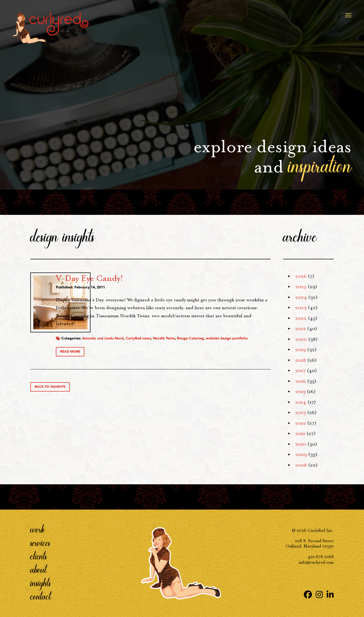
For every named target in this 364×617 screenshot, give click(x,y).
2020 (301, 339)
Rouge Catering (241, 337)
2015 (300, 392)
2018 (301, 360)
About (38, 569)
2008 (301, 465)
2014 (301, 402)
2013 (301, 413)
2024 (301, 297)
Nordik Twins (214, 337)
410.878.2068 (321, 557)
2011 (300, 433)
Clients (39, 556)
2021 (301, 329)
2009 (301, 454)
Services (40, 543)
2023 (301, 308)
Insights (41, 583)
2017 (300, 371)
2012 (301, 423)
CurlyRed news (189, 337)
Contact (41, 596)
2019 (301, 350)
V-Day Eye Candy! (140, 278)
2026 (301, 276)
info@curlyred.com (316, 562)
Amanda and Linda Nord (153, 337)
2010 (301, 444)
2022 (301, 318)
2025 (301, 287)
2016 (301, 381)
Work (38, 529)
